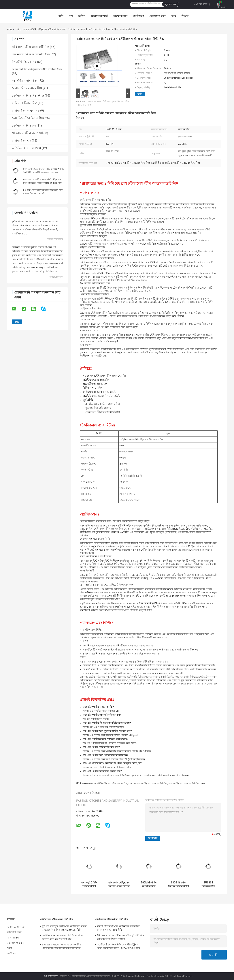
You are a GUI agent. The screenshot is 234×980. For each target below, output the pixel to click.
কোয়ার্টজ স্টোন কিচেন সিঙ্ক (28, 118)
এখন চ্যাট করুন (201, 4)
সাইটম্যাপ (12, 953)
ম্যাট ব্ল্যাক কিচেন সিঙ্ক (24, 103)
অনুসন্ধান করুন (171, 4)
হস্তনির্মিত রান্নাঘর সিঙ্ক (25, 81)
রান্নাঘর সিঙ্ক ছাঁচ (21, 141)
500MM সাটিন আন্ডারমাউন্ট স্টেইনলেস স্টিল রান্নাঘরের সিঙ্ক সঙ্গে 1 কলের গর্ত (149, 885)
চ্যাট (139, 94)
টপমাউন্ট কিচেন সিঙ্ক (24, 62)
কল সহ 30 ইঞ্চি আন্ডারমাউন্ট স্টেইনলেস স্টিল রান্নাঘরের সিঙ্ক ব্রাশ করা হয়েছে (89, 885)
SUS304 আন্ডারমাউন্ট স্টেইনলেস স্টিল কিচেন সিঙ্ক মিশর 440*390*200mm (208, 885)
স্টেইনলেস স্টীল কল (24, 126)
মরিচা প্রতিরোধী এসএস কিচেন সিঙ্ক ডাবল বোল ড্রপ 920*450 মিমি (119, 928)
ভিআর (185, 16)
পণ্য (71, 16)
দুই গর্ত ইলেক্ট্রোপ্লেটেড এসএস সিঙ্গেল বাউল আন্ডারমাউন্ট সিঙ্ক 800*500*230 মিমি (65, 928)
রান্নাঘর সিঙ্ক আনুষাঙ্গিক (26, 111)
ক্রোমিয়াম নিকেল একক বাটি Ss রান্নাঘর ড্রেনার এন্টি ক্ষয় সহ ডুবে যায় (62, 937)
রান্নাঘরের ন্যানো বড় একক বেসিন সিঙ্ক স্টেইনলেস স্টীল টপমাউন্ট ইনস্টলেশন (62, 946)
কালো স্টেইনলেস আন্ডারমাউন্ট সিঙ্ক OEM (187, 784)
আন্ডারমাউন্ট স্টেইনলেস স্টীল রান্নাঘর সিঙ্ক (44, 29)
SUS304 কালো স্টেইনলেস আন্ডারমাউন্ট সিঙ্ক (148, 784)
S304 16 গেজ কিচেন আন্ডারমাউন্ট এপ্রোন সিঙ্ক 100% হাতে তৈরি (178, 885)
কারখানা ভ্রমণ (120, 16)
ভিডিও (82, 16)
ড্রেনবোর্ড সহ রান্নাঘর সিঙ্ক (27, 88)
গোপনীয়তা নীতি (51, 976)
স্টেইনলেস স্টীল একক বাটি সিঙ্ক (31, 47)
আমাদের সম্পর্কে (99, 16)
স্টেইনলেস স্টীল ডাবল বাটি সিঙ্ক (31, 54)
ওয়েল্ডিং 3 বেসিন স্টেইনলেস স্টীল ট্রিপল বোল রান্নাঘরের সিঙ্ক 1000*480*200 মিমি (118, 946)
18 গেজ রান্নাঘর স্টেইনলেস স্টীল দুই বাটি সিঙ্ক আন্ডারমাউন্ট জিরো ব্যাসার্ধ (120, 937)
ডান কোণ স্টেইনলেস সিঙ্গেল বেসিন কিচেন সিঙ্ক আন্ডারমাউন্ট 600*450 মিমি (119, 885)
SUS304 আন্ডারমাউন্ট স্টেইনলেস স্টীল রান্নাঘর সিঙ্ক (105, 784)
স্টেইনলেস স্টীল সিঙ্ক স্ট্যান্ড (28, 96)
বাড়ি (61, 16)
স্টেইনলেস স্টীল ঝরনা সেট (28, 133)
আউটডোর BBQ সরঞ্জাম (26, 148)
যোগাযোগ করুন (158, 16)
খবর (174, 16)
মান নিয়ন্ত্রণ (138, 16)
